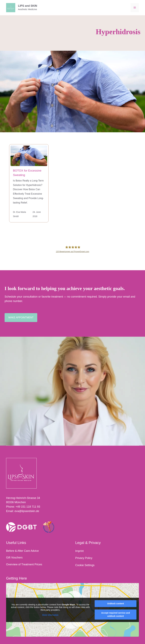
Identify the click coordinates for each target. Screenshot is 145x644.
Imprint (79, 551)
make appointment (21, 317)
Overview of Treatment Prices (24, 564)
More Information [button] (50, 615)
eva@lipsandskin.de (27, 511)
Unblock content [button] (116, 604)
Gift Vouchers (14, 558)
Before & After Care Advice (22, 551)
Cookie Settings (85, 565)
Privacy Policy (84, 558)
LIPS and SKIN (28, 6)
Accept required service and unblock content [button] (116, 614)
